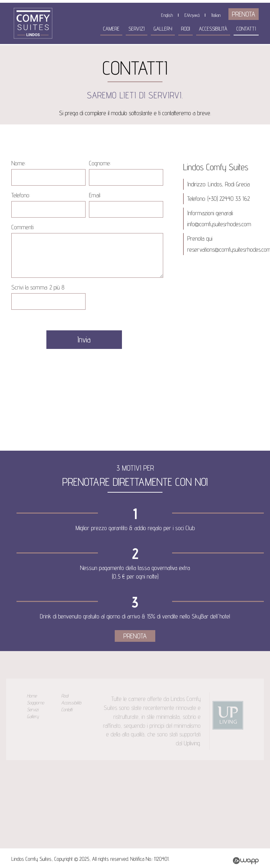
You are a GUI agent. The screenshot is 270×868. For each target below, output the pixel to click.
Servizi (137, 29)
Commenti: (23, 227)
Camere (111, 29)
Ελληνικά (192, 15)
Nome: (18, 163)
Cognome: (100, 163)
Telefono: (21, 195)
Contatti (246, 29)
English (167, 15)
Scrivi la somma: (38, 287)
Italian (216, 15)
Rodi (185, 29)
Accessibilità (213, 29)
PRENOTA (244, 14)
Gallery (163, 29)
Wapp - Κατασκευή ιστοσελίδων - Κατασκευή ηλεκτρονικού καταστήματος (246, 861)
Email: (95, 195)
